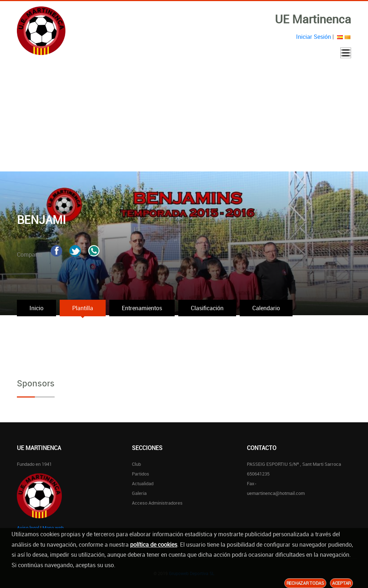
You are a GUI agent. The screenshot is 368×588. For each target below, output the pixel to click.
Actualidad (143, 483)
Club (136, 464)
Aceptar (341, 583)
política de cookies (154, 545)
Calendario (266, 308)
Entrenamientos (142, 308)
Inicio (36, 308)
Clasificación (207, 308)
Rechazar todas (305, 583)
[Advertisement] (184, 118)
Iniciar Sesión (314, 37)
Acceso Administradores (157, 503)
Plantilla (83, 308)
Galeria (139, 493)
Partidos (141, 474)
